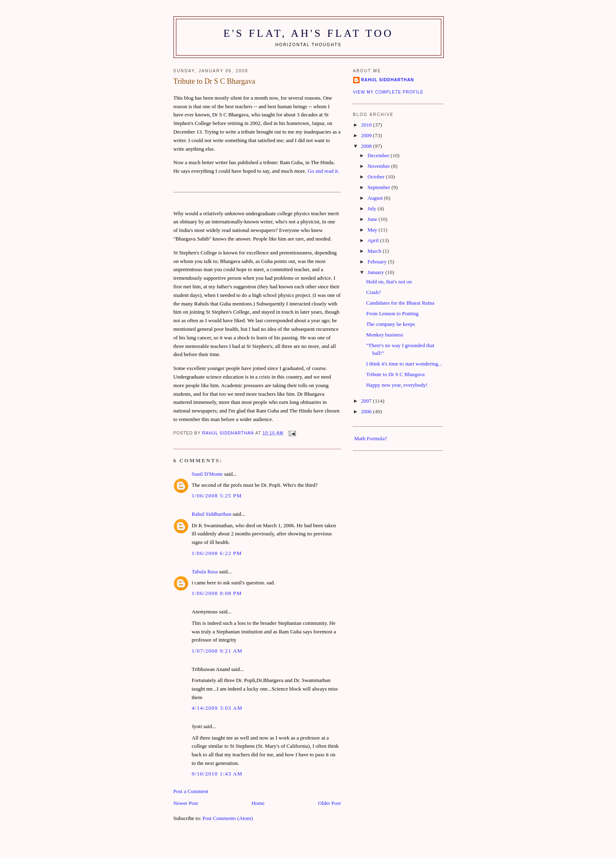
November (379, 166)
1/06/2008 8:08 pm (217, 593)
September (379, 187)
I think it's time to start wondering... (404, 364)
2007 (367, 401)
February (378, 262)
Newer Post (186, 803)
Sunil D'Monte (207, 474)
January (376, 272)
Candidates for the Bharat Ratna (400, 303)
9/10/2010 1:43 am (217, 774)
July (372, 208)
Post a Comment (191, 791)
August (376, 198)
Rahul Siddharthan (212, 514)
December (379, 155)
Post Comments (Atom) (228, 818)
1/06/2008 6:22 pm (217, 553)
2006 (367, 411)
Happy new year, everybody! (397, 385)
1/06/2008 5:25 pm (217, 496)
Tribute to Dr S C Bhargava (395, 374)
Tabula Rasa (205, 572)
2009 (367, 135)
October (377, 177)
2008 (367, 146)
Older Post (329, 803)
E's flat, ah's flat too (308, 33)
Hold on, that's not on (389, 282)
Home (258, 803)
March (375, 251)
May (373, 230)
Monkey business (385, 335)
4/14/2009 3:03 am (217, 708)
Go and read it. (324, 171)
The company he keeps (390, 324)
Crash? (374, 292)
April (374, 240)
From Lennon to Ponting (392, 313)
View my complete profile (388, 92)
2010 (367, 125)
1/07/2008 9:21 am (217, 651)
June (373, 219)
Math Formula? (371, 438)
